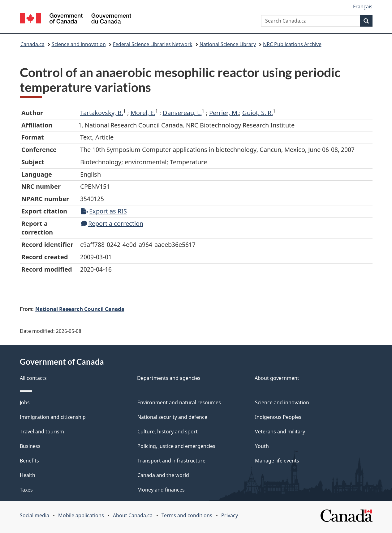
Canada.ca (32, 44)
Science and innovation (79, 44)
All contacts (33, 378)
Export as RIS (104, 211)
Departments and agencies (169, 378)
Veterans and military (280, 432)
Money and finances (161, 490)
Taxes (26, 490)
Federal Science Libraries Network (153, 44)
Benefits (29, 461)
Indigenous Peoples (278, 417)
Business (30, 446)
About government (277, 378)
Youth (262, 446)
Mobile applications (81, 515)
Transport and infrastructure (171, 461)
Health (28, 475)
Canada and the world (163, 475)
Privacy (230, 515)
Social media (34, 515)
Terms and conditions (187, 515)
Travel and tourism (42, 432)
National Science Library (228, 44)
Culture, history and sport (168, 432)
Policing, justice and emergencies (176, 446)
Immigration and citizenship (53, 417)
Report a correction (112, 224)
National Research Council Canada (80, 309)
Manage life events (277, 461)
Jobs (25, 402)
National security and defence (172, 417)
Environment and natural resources (179, 402)
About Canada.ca (133, 515)
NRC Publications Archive (292, 44)
